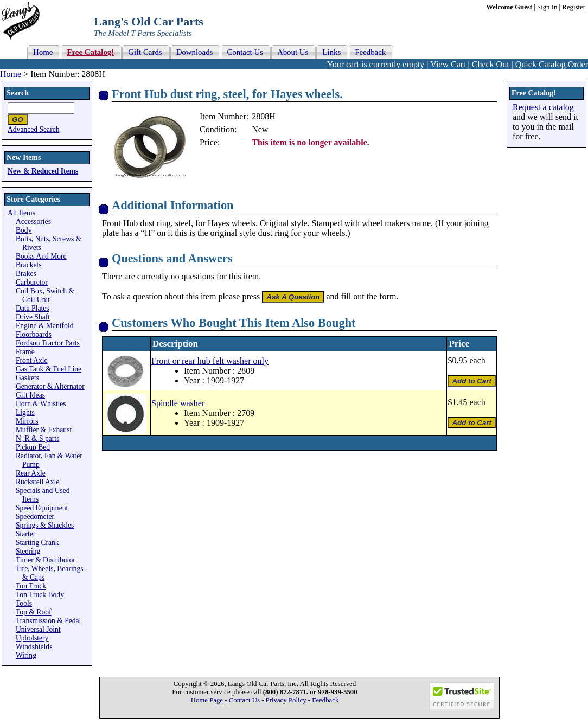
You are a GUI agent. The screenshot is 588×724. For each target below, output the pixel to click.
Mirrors (27, 421)
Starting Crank (37, 543)
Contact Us (244, 700)
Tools (24, 603)
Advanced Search (34, 129)
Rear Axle (31, 473)
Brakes (26, 274)
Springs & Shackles (45, 525)
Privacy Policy (286, 700)
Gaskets (27, 378)
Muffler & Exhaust (44, 430)
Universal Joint (38, 629)
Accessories (33, 222)
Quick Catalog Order (552, 64)
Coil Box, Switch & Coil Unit (45, 295)
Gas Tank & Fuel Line (49, 369)
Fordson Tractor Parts (48, 343)
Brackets (29, 265)
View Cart (448, 64)
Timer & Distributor (46, 560)
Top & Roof (34, 612)
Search (18, 93)
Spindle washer (178, 403)
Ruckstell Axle (37, 482)
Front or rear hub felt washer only (210, 361)
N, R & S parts (37, 438)
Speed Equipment (42, 508)
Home (11, 74)
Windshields (34, 647)
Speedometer (35, 517)
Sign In (547, 7)
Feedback (325, 700)
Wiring (26, 655)
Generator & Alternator (50, 386)
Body (24, 230)
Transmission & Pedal (48, 621)
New (260, 129)
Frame (25, 352)
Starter (25, 534)
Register (574, 7)
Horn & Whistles (41, 404)
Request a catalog (543, 107)
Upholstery (32, 638)
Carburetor (32, 282)
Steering (28, 551)
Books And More (41, 256)
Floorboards (34, 334)
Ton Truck (31, 586)
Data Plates (33, 308)
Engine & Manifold (44, 326)
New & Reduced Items (43, 171)
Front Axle (32, 360)
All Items (21, 213)
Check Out (491, 64)
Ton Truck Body (40, 595)
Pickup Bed (33, 447)
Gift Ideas (30, 395)
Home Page (207, 700)
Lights (25, 412)
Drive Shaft (33, 317)
